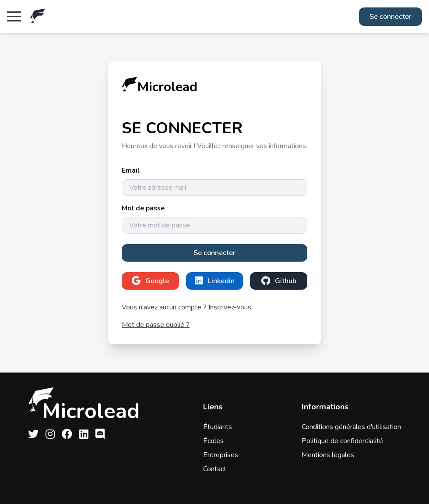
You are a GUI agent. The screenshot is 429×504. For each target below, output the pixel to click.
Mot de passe (143, 208)
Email (131, 170)
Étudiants (218, 427)
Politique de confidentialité (342, 441)
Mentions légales (328, 455)
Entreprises (221, 455)
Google (150, 281)
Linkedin (215, 281)
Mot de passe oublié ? (156, 325)
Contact (215, 469)
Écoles (213, 441)
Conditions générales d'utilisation (351, 427)
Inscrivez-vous (230, 307)
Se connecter (390, 17)
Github (279, 281)
